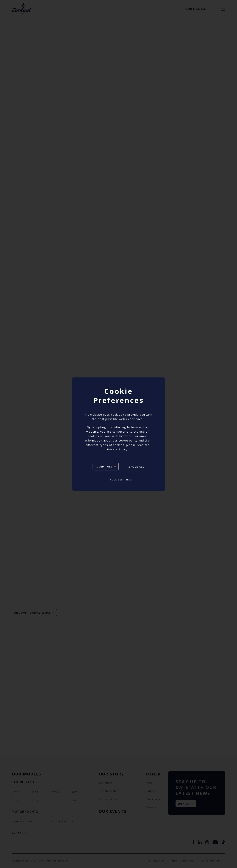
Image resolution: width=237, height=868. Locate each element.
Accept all (104, 467)
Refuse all (136, 467)
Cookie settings (121, 480)
